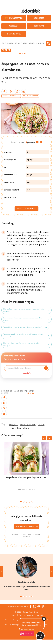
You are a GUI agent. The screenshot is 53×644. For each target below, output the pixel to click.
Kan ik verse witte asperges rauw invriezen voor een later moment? (26, 319)
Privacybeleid (26, 536)
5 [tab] (32, 502)
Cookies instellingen (12, 620)
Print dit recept (31, 96)
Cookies (40, 615)
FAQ (7, 625)
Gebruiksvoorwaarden (26, 615)
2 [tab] (24, 502)
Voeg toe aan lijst (26, 209)
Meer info (26, 373)
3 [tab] (27, 502)
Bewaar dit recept (11, 96)
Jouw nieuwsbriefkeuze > (27, 527)
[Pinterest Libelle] (43, 606)
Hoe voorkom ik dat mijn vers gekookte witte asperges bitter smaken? (26, 310)
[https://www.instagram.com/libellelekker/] (35, 606)
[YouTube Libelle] (39, 606)
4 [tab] (29, 502)
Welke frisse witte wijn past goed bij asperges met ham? (25, 327)
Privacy (13, 615)
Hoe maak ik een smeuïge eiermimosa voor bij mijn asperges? (26, 344)
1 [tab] (21, 502)
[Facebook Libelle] (31, 606)
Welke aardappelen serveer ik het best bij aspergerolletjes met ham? (26, 335)
